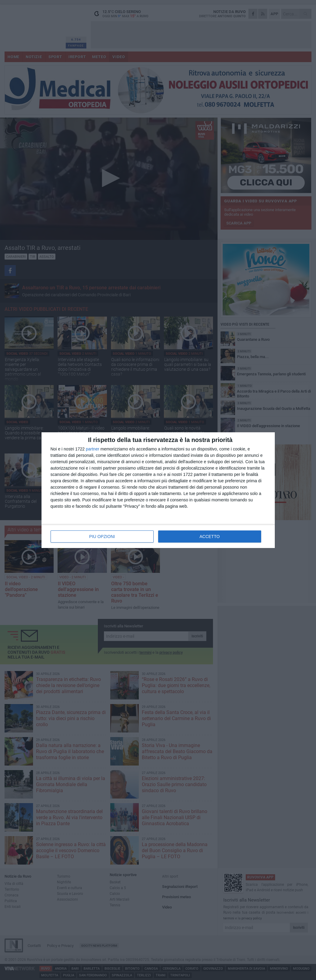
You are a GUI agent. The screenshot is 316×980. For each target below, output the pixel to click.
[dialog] (158, 490)
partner (92, 449)
